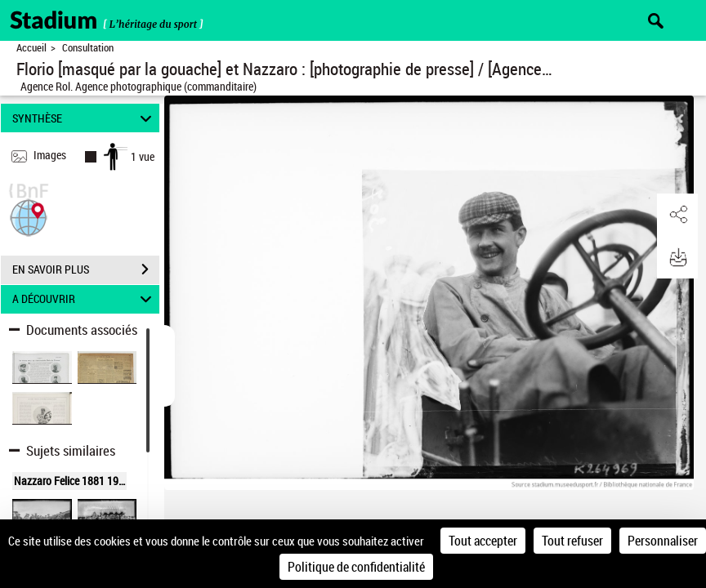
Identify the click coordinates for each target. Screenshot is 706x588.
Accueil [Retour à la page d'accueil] (31, 48)
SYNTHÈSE (85, 118)
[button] (29, 216)
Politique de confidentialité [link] (356, 567)
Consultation (88, 48)
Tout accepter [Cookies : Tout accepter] (483, 541)
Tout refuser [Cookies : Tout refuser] (572, 541)
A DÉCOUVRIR (85, 299)
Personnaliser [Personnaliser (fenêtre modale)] (663, 541)
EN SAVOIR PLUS (86, 269)
